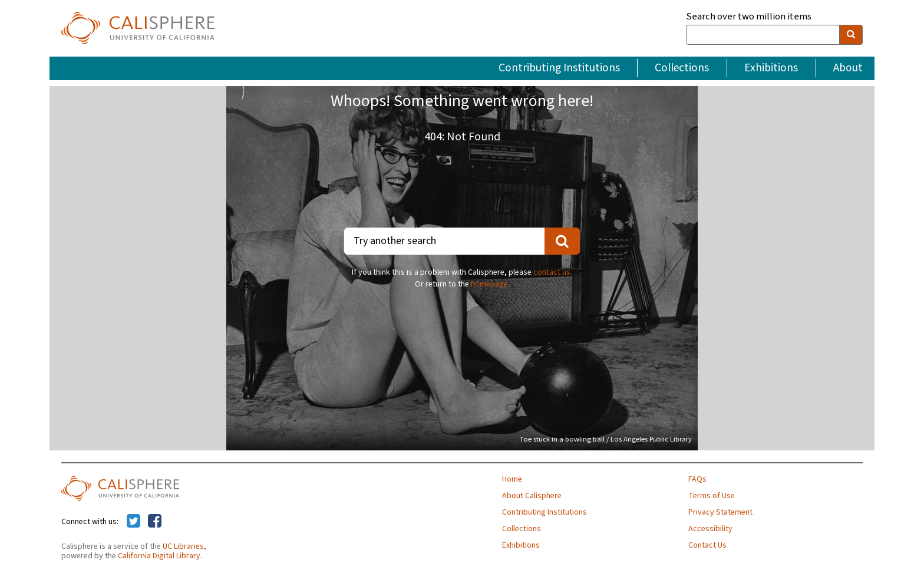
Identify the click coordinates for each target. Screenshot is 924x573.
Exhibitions (771, 68)
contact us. (553, 272)
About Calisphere (532, 496)
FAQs (697, 479)
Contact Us (707, 545)
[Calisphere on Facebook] (155, 522)
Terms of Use (712, 496)
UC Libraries (183, 546)
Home (512, 479)
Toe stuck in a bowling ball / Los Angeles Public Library (606, 439)
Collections (682, 68)
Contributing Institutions (559, 68)
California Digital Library (159, 556)
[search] (851, 35)
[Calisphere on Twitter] (133, 522)
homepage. (490, 284)
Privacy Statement (720, 512)
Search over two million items (749, 17)
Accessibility (710, 529)
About (848, 68)
